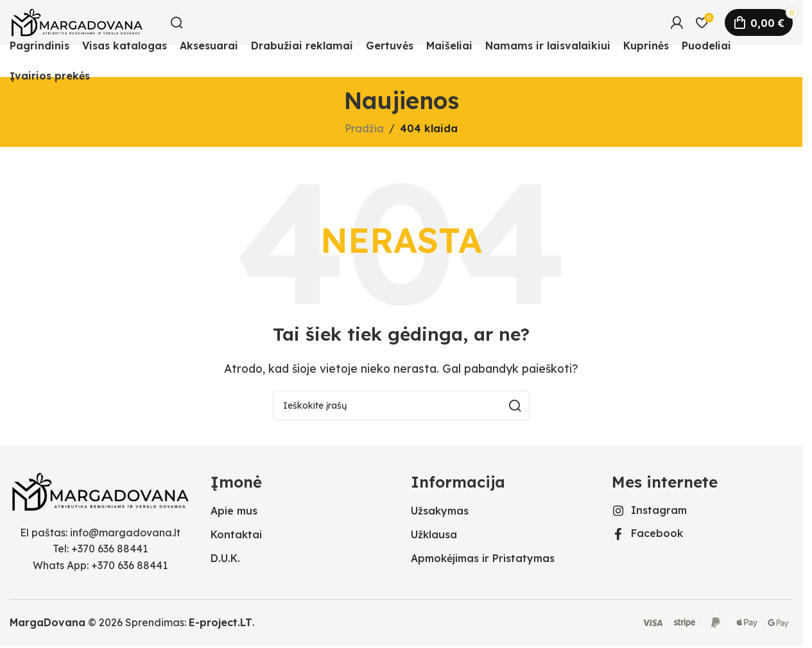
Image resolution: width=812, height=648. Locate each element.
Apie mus (234, 511)
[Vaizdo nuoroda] (100, 490)
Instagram (659, 510)
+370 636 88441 (109, 549)
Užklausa (434, 534)
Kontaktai (236, 534)
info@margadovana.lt (125, 533)
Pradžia (364, 128)
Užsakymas (440, 511)
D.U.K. (225, 558)
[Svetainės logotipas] (77, 21)
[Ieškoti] (177, 22)
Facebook (657, 533)
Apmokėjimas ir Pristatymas (483, 558)
